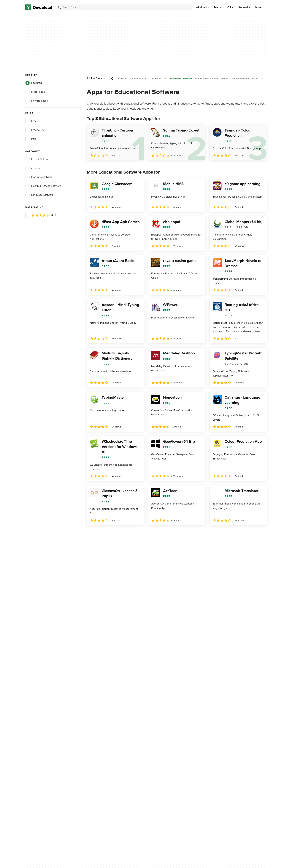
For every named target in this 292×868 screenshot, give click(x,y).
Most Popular (36, 92)
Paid (31, 139)
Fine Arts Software (39, 177)
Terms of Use (168, 714)
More (260, 7)
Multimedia (257, 79)
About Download (103, 707)
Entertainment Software (207, 79)
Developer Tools (159, 79)
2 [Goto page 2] (100, 533)
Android (243, 7)
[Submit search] (60, 7)
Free (31, 121)
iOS (229, 7)
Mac (217, 7)
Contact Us (99, 720)
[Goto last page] (260, 533)
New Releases (37, 101)
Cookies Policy (169, 720)
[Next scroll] (262, 79)
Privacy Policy (168, 707)
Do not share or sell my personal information (174, 728)
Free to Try (35, 130)
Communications (139, 79)
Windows (201, 7)
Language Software (39, 195)
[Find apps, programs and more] (124, 7)
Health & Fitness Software (43, 186)
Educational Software (181, 79)
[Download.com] (39, 7)
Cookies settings (170, 737)
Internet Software (240, 79)
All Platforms (96, 78)
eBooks (33, 168)
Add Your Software (104, 714)
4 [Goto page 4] (120, 533)
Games (225, 79)
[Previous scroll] (112, 79)
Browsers (123, 79)
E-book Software (38, 159)
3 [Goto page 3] (110, 533)
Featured (34, 83)
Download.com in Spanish (108, 727)
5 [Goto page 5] (129, 533)
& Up (41, 215)
